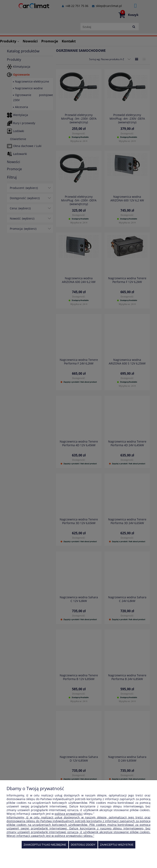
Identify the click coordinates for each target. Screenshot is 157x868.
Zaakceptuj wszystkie (117, 845)
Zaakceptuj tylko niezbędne (45, 845)
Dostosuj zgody (83, 845)
